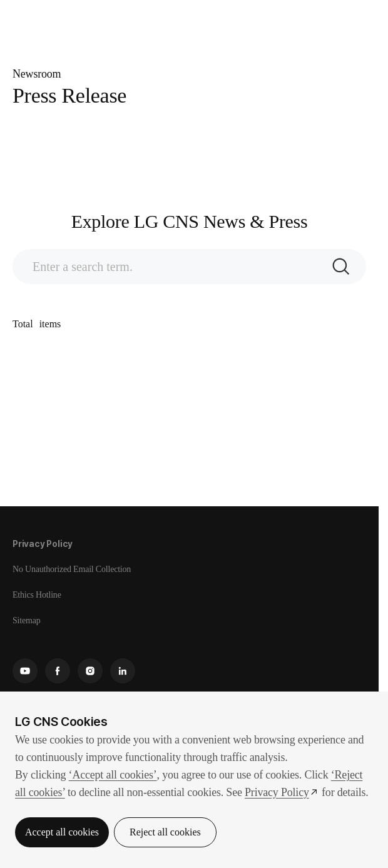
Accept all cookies (62, 832)
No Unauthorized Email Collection (72, 569)
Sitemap (26, 620)
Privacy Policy (43, 544)
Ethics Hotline (37, 595)
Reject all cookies (165, 832)
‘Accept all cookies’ (113, 775)
